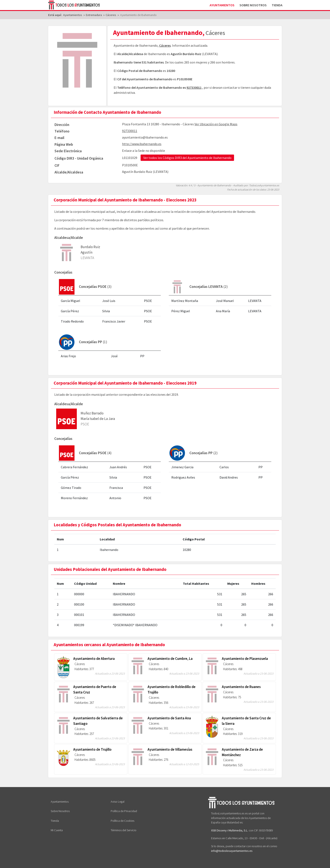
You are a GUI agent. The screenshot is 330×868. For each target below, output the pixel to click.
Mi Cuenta (57, 830)
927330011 (194, 87)
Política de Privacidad (124, 811)
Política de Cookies (122, 821)
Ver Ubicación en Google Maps (216, 124)
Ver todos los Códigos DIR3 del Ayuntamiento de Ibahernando (187, 158)
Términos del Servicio (124, 830)
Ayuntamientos (222, 5)
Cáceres (165, 45)
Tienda (277, 5)
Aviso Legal (118, 802)
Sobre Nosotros (253, 5)
